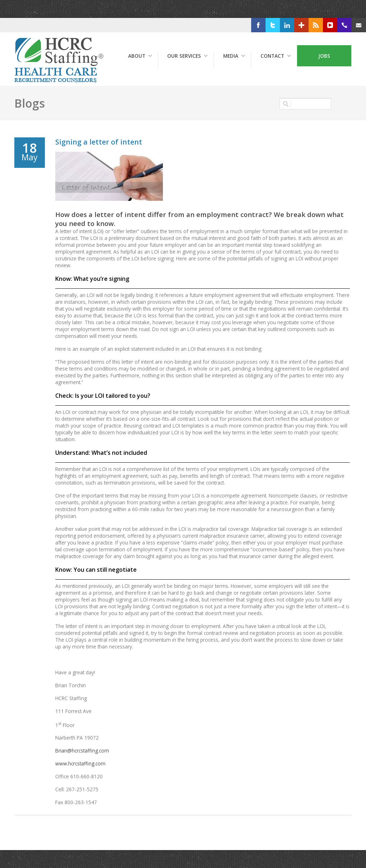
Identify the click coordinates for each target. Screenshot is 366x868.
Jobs (324, 56)
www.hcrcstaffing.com (80, 763)
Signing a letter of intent (99, 142)
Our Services (184, 56)
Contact (272, 56)
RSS (327, 25)
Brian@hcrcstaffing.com (82, 751)
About (137, 56)
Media (231, 56)
